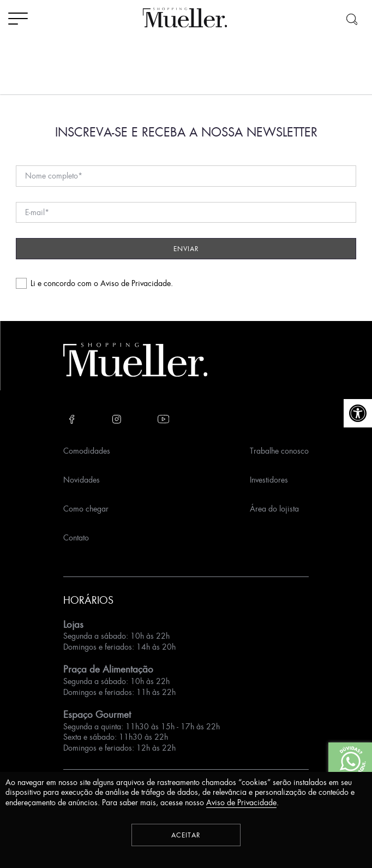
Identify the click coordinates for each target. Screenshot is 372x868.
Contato (76, 537)
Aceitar (186, 835)
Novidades (82, 480)
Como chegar (86, 509)
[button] (358, 413)
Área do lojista (274, 509)
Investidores (269, 480)
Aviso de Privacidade (136, 283)
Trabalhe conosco (279, 451)
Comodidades (87, 451)
